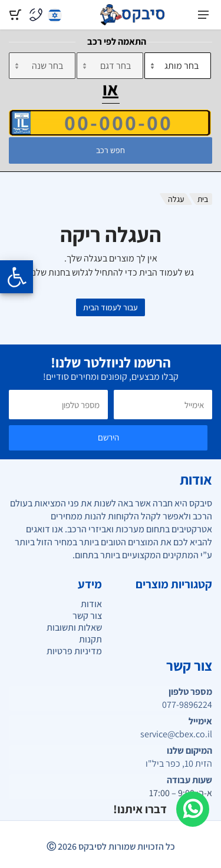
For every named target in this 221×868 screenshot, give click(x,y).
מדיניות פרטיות (74, 651)
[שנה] (42, 66)
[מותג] (178, 66)
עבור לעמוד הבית (111, 307)
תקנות (90, 639)
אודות (91, 604)
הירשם (108, 437)
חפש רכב (111, 150)
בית (203, 199)
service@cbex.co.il (176, 734)
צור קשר (87, 616)
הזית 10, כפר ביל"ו (179, 764)
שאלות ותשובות (74, 627)
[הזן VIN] (110, 122)
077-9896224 (187, 705)
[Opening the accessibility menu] (17, 277)
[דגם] (110, 66)
